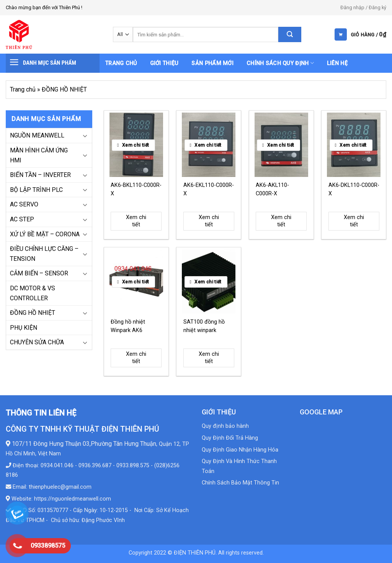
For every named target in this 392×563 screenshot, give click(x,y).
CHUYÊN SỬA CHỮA (37, 342)
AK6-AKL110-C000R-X (272, 189)
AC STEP (22, 219)
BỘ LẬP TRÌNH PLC (36, 190)
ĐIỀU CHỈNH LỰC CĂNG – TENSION (44, 254)
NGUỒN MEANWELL (37, 135)
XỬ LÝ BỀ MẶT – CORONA (45, 234)
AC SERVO (24, 204)
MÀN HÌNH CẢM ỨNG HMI (39, 155)
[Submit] (290, 34)
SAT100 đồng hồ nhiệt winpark (204, 326)
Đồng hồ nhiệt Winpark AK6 (128, 326)
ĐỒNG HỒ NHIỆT (33, 313)
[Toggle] (85, 136)
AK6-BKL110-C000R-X (136, 189)
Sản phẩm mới (212, 63)
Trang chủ (121, 63)
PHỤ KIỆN (24, 328)
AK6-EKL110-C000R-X (209, 189)
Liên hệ (337, 63)
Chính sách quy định (280, 63)
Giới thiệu (164, 63)
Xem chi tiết (136, 221)
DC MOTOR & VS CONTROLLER (33, 293)
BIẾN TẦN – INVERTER (40, 175)
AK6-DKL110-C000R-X (354, 189)
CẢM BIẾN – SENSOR (39, 273)
